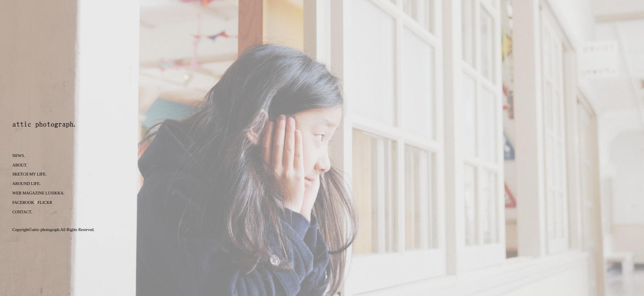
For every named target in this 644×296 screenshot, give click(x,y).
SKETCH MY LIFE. (29, 174)
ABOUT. (20, 165)
